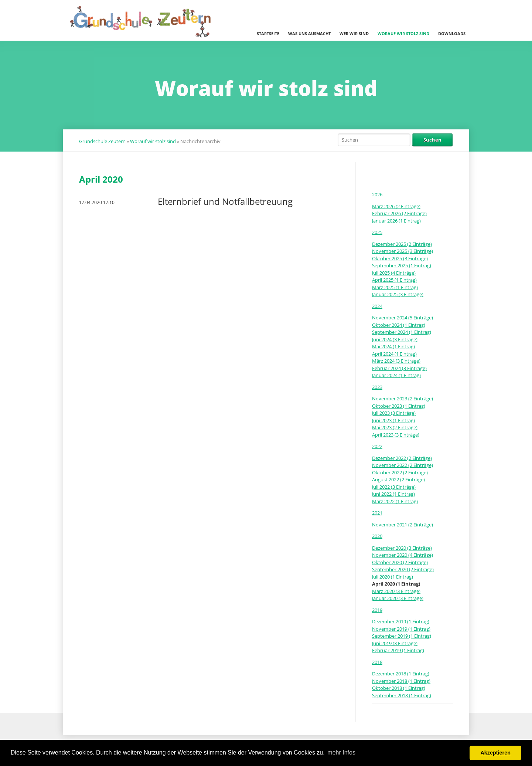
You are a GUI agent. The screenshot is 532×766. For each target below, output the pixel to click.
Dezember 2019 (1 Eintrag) (401, 621)
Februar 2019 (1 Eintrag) (398, 650)
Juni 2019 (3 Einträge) (395, 643)
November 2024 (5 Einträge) (403, 318)
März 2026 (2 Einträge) (396, 206)
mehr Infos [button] (341, 753)
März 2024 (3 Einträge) (396, 361)
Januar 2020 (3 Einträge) (398, 598)
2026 (377, 194)
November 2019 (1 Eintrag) (401, 629)
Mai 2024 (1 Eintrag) (393, 346)
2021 (377, 513)
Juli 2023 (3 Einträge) (394, 413)
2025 (377, 232)
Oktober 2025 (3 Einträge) (400, 258)
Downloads (452, 33)
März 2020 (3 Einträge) (396, 591)
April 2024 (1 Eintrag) (394, 354)
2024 (377, 306)
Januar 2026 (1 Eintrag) (396, 221)
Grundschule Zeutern (102, 141)
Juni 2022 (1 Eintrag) (393, 494)
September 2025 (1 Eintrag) (402, 265)
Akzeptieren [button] (495, 753)
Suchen (432, 140)
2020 (377, 536)
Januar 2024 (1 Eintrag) (396, 375)
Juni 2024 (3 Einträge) (395, 339)
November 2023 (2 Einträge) (403, 399)
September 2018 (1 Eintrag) (402, 695)
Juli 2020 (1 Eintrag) (393, 577)
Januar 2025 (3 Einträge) (398, 294)
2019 (377, 610)
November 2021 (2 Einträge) (403, 525)
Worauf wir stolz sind (403, 33)
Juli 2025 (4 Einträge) (394, 273)
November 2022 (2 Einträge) (403, 465)
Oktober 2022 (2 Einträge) (400, 472)
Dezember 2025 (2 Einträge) (402, 244)
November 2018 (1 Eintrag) (401, 681)
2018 (377, 662)
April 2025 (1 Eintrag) (394, 280)
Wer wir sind (354, 33)
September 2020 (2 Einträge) (403, 569)
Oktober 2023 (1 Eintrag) (399, 406)
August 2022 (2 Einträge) (398, 479)
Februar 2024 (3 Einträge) (399, 368)
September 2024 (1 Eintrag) (402, 332)
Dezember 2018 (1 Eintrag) (401, 674)
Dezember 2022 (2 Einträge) (402, 458)
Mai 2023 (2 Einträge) (395, 427)
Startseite (268, 33)
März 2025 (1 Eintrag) (395, 287)
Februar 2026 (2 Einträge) (399, 213)
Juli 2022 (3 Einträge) (394, 487)
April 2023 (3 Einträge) (396, 435)
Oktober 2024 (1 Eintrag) (399, 325)
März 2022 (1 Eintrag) (395, 501)
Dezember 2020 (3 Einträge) (402, 548)
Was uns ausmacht (309, 33)
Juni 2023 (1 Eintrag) (393, 420)
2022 (377, 446)
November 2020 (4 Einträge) (403, 555)
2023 (377, 387)
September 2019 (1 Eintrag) (402, 636)
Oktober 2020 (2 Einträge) (400, 562)
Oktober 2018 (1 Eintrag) (399, 688)
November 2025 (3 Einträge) (403, 251)
